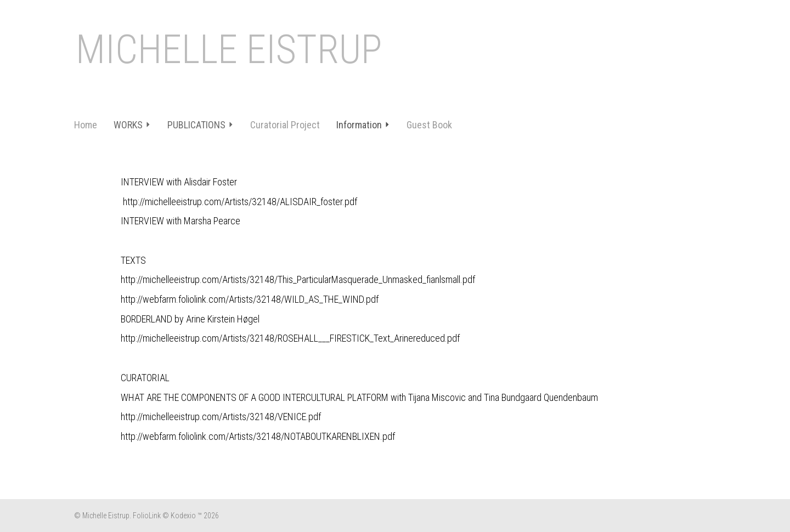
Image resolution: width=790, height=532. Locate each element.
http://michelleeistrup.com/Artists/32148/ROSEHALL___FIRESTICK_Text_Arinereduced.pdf (290, 338)
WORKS (132, 125)
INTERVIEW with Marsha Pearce (180, 221)
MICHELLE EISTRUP (229, 50)
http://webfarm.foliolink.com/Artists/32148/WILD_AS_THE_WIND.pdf (250, 299)
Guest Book (429, 125)
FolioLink (147, 516)
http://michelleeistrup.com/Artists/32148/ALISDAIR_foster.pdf (240, 202)
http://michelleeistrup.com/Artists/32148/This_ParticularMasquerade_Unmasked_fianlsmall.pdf (298, 279)
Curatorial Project (285, 125)
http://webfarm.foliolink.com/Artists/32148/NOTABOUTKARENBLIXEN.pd (256, 436)
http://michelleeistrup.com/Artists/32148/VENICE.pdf (221, 417)
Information (363, 125)
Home (86, 125)
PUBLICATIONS (201, 125)
